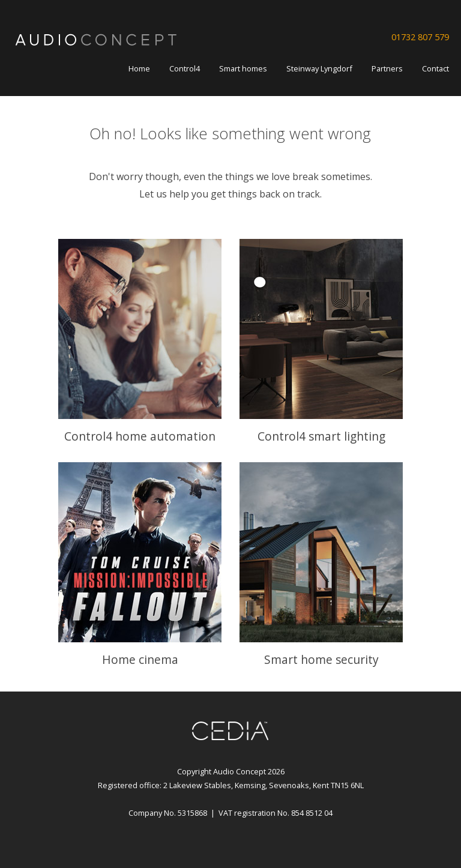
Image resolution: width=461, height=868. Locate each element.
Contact (435, 68)
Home (139, 68)
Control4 (185, 68)
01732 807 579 (420, 37)
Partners (387, 68)
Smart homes (243, 68)
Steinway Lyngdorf (319, 68)
